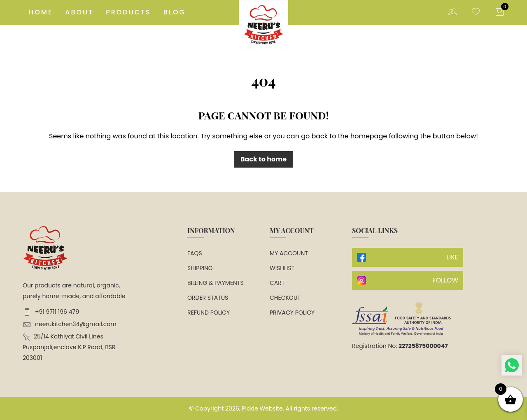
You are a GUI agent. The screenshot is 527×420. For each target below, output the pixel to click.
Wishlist (282, 268)
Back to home (263, 159)
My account (289, 253)
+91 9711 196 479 (51, 312)
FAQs (195, 253)
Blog (175, 12)
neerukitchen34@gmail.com (70, 324)
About (79, 12)
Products (128, 12)
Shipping (200, 268)
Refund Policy (209, 313)
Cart (277, 283)
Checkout (285, 298)
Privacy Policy (292, 313)
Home (41, 12)
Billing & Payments (216, 283)
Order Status (208, 298)
